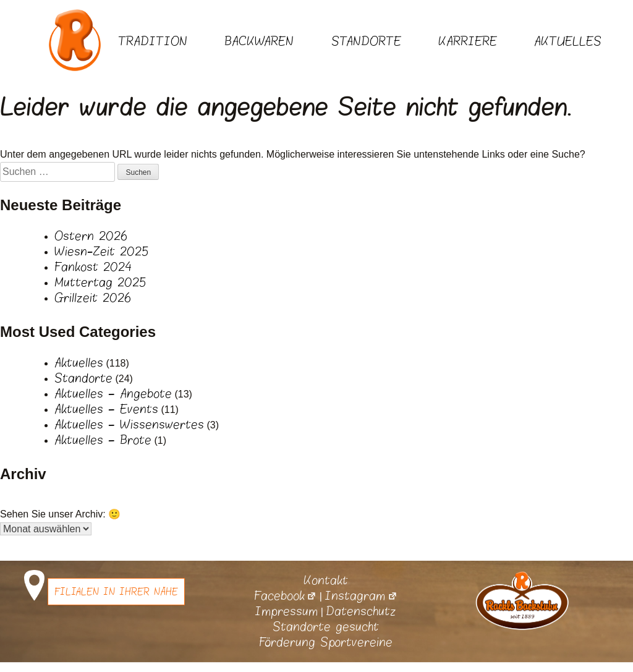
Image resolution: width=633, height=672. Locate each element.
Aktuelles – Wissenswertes (129, 425)
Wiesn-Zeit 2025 (101, 252)
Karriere (468, 41)
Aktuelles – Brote (103, 440)
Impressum (286, 611)
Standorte (366, 41)
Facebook (285, 596)
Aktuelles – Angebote (113, 394)
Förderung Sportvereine (326, 642)
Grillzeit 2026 (93, 298)
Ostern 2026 (91, 236)
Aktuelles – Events (106, 409)
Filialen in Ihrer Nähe (116, 592)
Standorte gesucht (326, 627)
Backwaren (259, 41)
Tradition (153, 41)
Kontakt (326, 581)
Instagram (361, 596)
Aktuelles (568, 41)
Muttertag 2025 (100, 283)
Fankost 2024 (93, 267)
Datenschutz (361, 611)
